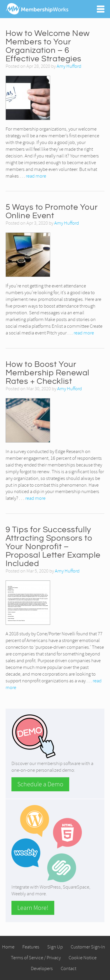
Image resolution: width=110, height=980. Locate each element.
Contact (68, 968)
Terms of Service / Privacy (36, 958)
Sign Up (55, 947)
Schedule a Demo (40, 784)
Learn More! (33, 908)
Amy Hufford (69, 66)
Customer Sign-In (88, 947)
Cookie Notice (83, 958)
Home (8, 947)
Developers (42, 968)
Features (31, 947)
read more (36, 176)
